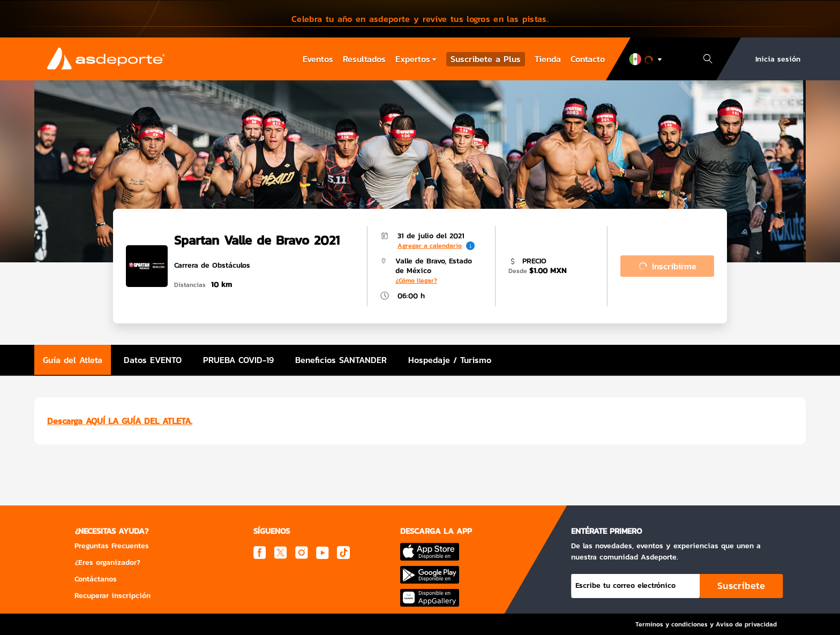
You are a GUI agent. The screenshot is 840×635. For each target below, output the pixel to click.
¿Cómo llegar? (416, 281)
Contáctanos (96, 579)
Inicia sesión (778, 59)
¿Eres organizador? (107, 562)
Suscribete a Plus (486, 59)
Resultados (364, 59)
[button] (420, 19)
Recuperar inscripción (112, 596)
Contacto (588, 59)
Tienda (548, 59)
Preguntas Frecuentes (112, 546)
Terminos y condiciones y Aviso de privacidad (706, 624)
